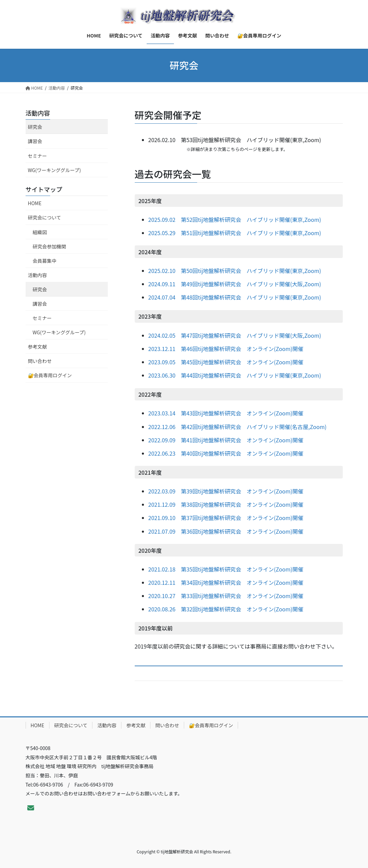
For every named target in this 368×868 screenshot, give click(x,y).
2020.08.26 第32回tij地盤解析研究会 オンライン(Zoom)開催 (226, 609)
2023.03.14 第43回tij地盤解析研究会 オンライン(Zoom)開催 (226, 413)
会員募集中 (45, 261)
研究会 (35, 127)
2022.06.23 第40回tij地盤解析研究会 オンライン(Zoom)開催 (226, 453)
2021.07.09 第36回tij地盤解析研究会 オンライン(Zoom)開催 (226, 531)
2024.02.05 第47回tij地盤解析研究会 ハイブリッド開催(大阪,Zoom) (235, 335)
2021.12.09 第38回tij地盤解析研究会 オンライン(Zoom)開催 (226, 504)
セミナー (38, 156)
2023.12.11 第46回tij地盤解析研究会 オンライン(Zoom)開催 (226, 349)
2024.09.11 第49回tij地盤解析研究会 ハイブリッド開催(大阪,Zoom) (235, 284)
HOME (35, 203)
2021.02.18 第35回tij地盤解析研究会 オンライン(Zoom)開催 (226, 569)
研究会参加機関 (49, 246)
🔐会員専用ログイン (50, 375)
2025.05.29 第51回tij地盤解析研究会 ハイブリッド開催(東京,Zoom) (235, 233)
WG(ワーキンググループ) (55, 170)
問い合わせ (40, 361)
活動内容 (38, 113)
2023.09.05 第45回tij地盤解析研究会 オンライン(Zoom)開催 (226, 362)
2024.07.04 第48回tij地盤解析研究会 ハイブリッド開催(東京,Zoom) (235, 297)
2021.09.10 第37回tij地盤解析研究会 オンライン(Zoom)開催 (226, 518)
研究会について (45, 217)
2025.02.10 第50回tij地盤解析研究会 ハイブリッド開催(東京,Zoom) (235, 271)
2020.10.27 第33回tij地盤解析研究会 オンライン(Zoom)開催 (226, 596)
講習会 (35, 141)
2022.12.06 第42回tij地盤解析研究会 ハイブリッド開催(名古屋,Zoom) (238, 427)
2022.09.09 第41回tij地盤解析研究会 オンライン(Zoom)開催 (226, 440)
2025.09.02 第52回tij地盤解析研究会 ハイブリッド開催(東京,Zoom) (235, 219)
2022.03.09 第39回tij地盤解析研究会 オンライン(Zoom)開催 (226, 491)
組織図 (40, 232)
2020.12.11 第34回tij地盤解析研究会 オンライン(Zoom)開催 (226, 582)
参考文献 (38, 347)
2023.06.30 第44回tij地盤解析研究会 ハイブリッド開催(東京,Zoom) (235, 375)
